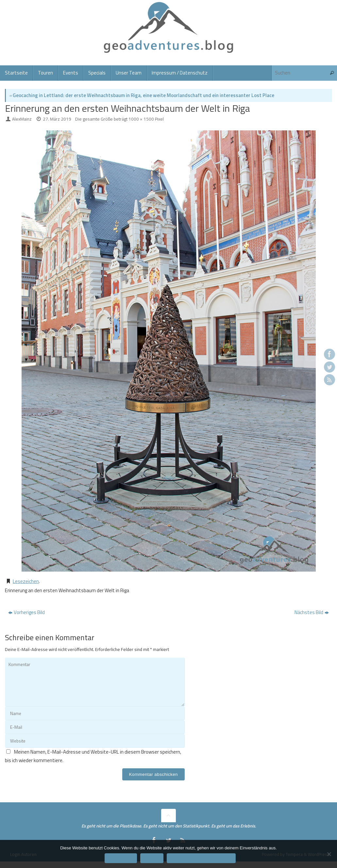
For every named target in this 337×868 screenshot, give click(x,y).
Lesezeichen (26, 581)
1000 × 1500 (141, 119)
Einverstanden (121, 858)
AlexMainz (22, 119)
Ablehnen (152, 858)
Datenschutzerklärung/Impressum (201, 858)
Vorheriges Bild (26, 612)
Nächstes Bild (312, 612)
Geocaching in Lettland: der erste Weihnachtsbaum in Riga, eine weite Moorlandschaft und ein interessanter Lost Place (142, 95)
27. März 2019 (57, 119)
